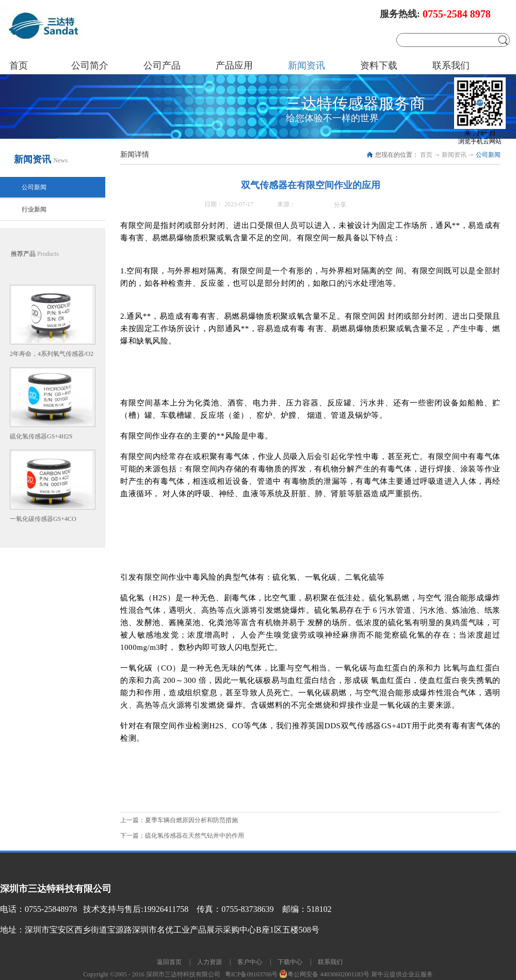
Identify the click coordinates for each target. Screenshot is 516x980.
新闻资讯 (454, 155)
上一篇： (179, 820)
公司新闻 (488, 155)
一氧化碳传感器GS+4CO (43, 519)
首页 (19, 66)
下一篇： (182, 836)
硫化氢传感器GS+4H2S (41, 436)
